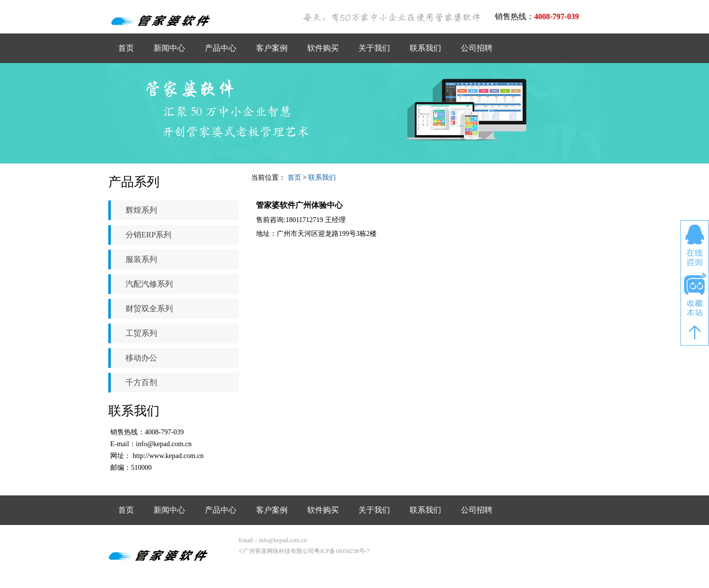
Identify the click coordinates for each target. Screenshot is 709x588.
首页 (126, 48)
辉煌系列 (141, 210)
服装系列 (141, 259)
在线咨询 (695, 245)
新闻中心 (169, 48)
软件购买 (323, 48)
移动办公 (141, 358)
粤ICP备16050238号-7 (342, 551)
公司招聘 (477, 48)
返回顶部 (695, 332)
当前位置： (268, 178)
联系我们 (425, 48)
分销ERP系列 (148, 235)
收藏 (695, 295)
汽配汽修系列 (149, 284)
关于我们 (374, 48)
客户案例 (272, 48)
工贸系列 (141, 333)
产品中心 (221, 48)
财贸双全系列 (149, 309)
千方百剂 (141, 382)
